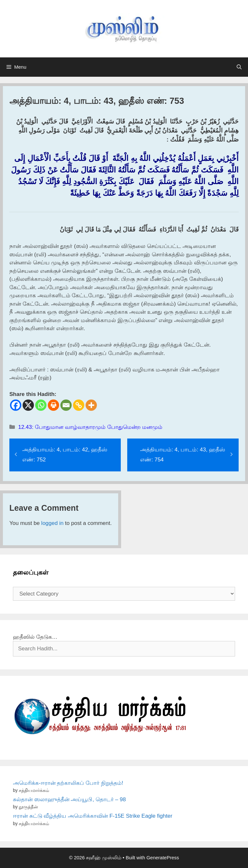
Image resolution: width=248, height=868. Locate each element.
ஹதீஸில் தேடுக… (35, 637)
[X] (28, 405)
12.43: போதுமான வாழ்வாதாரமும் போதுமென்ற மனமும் (90, 427)
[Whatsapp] (41, 405)
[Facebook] (16, 405)
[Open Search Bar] (239, 67)
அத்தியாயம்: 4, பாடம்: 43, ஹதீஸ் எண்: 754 (183, 455)
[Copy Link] (79, 405)
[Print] (53, 405)
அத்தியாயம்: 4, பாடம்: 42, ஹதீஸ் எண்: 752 (65, 455)
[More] (91, 405)
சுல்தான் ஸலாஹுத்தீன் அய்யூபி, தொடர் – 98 (69, 799)
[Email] (66, 405)
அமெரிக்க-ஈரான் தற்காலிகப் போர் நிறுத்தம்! (68, 783)
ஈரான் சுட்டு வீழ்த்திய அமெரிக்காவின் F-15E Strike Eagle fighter (93, 816)
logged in (52, 523)
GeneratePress (163, 858)
